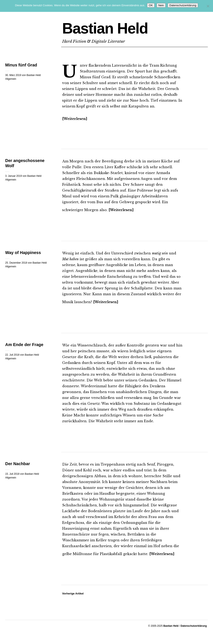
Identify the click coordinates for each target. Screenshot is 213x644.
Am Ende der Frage (24, 345)
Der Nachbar (18, 464)
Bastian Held (105, 28)
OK (151, 5)
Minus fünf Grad (21, 65)
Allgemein (11, 79)
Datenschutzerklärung (194, 626)
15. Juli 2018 (12, 474)
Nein (161, 5)
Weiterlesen (75, 119)
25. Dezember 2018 (16, 263)
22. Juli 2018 (12, 355)
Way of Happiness (23, 253)
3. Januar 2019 (14, 176)
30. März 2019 (13, 75)
